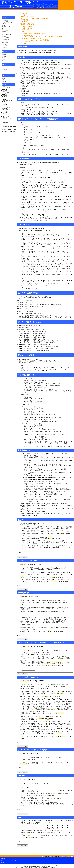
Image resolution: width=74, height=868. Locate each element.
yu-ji (37, 866)
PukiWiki (4, 125)
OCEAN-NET (35, 867)
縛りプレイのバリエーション (29, 25)
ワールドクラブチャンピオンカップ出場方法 (36, 40)
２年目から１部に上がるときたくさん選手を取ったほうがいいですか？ (44, 37)
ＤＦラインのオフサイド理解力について (35, 34)
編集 (40, 4)
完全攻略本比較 (25, 30)
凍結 (44, 4)
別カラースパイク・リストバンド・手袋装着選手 (34, 18)
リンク (3, 71)
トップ (36, 6)
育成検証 (4, 47)
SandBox (5, 98)
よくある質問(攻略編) (7, 22)
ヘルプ (43, 7)
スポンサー (4, 59)
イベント (4, 41)
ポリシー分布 (5, 30)
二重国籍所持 (24, 20)
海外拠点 (4, 55)
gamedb (6, 863)
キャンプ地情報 (5, 38)
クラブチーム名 (5, 68)
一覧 (41, 6)
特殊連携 (4, 31)
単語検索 (46, 6)
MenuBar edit (5, 122)
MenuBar (7, 861)
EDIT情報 (4, 36)
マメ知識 (23, 15)
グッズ (3, 58)
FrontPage (5, 111)
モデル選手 (4, 24)
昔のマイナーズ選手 (26, 26)
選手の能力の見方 (29, 35)
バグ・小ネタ (5, 43)
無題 (25, 43)
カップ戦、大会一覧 (26, 28)
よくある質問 (5, 20)
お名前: (20, 553)
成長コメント (5, 25)
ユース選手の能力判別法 (27, 23)
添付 (52, 4)
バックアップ (36, 7)
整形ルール (4, 82)
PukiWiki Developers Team (41, 865)
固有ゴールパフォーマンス (28, 17)
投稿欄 (22, 31)
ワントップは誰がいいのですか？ (33, 38)
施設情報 (4, 56)
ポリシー (4, 28)
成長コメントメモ (6, 27)
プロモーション (5, 61)
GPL (55, 865)
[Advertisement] (40, 852)
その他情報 (4, 46)
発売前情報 (4, 70)
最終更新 (52, 6)
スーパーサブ (24, 22)
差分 (48, 4)
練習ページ (4, 80)
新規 (36, 4)
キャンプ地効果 (5, 40)
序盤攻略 (4, 44)
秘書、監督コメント (6, 35)
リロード (37, 2)
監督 (3, 33)
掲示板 (3, 78)
